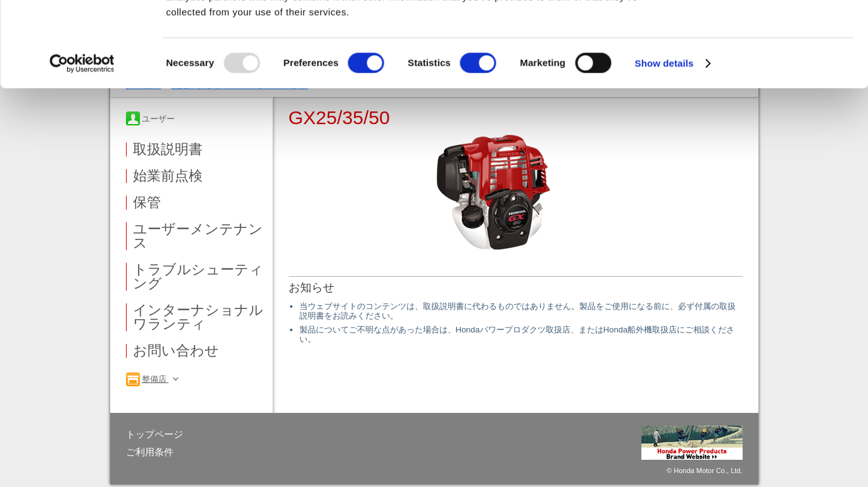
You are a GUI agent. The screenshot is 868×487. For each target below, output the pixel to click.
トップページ (154, 434)
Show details (664, 143)
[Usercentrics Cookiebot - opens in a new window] (82, 143)
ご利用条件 (150, 452)
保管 (147, 203)
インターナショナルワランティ (198, 317)
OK (763, 31)
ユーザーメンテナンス (198, 236)
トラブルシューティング (198, 277)
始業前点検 (168, 176)
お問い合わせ (176, 351)
